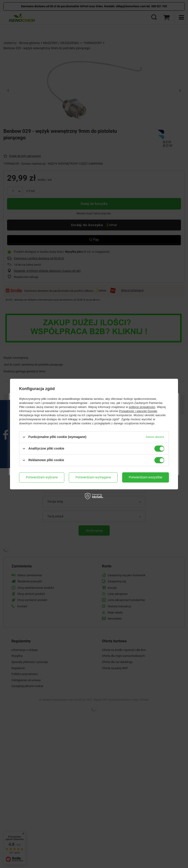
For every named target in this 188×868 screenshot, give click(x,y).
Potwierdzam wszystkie (145, 477)
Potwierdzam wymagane (93, 477)
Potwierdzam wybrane (42, 477)
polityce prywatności (142, 407)
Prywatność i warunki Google (138, 411)
